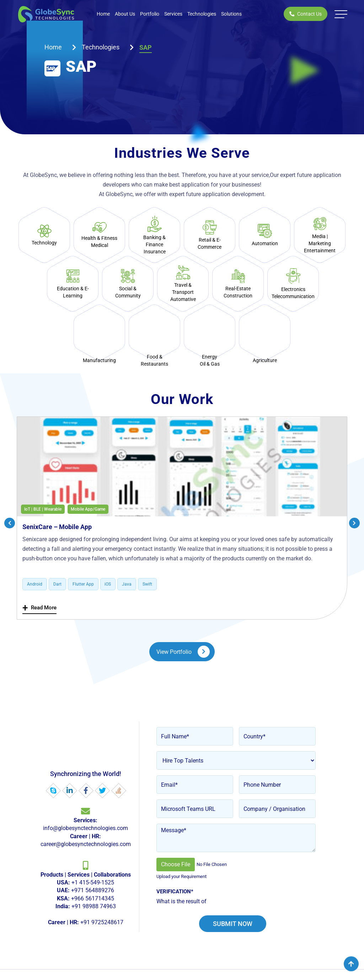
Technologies (202, 14)
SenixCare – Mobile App (57, 527)
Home (103, 14)
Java (127, 585)
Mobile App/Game (88, 509)
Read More (39, 608)
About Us (125, 14)
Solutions (231, 14)
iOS (108, 585)
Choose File (176, 865)
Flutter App (83, 585)
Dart (57, 585)
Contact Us (306, 14)
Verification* (175, 892)
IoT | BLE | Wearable (43, 509)
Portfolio (150, 14)
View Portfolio (183, 652)
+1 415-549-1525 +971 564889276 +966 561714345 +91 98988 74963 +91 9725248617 (86, 899)
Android (35, 585)
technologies (101, 47)
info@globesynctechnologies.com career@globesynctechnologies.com (86, 833)
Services (173, 14)
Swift (148, 585)
